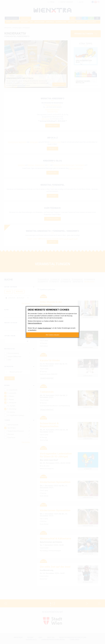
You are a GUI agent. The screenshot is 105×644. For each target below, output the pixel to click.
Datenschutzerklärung (35, 323)
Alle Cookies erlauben (53, 335)
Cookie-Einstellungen (45, 328)
